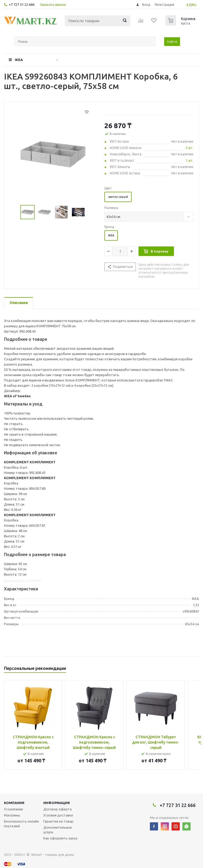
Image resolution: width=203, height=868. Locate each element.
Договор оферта (57, 809)
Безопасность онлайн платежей (21, 824)
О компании (13, 809)
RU (194, 5)
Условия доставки (58, 815)
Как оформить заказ (60, 838)
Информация (57, 803)
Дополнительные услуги (58, 830)
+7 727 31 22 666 (22, 4)
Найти (172, 41)
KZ (189, 5)
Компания (14, 803)
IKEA (19, 60)
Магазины (12, 815)
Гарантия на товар (58, 821)
